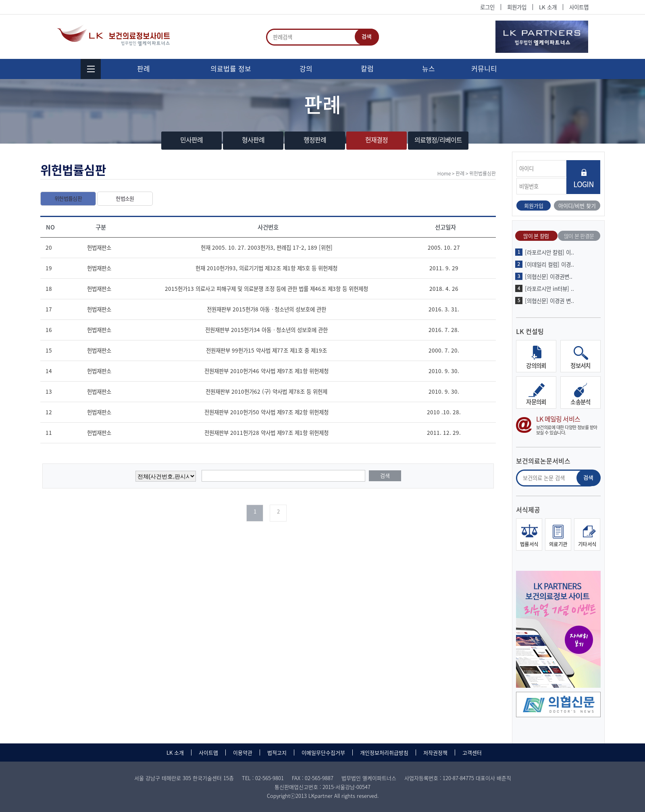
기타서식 (587, 544)
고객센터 (472, 753)
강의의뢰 (536, 365)
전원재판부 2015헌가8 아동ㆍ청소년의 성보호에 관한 (266, 309)
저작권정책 (435, 753)
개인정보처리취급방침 (384, 753)
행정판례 (315, 140)
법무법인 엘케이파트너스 (114, 35)
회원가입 (517, 7)
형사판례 (253, 140)
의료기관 (558, 544)
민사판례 (192, 140)
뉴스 (429, 68)
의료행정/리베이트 (438, 140)
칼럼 (367, 68)
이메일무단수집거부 (323, 753)
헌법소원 (125, 198)
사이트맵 (579, 7)
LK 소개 (548, 7)
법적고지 (277, 753)
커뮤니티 (484, 68)
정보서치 (580, 365)
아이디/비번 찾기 (577, 206)
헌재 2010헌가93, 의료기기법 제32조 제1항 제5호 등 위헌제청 (266, 268)
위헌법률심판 (68, 198)
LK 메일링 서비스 (558, 425)
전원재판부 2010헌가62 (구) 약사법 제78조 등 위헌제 (266, 391)
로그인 (487, 7)
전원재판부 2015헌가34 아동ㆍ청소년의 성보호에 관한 (266, 330)
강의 (306, 68)
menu (91, 69)
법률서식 (529, 544)
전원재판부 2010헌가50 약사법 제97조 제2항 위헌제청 (266, 412)
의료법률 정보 (231, 68)
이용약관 (243, 753)
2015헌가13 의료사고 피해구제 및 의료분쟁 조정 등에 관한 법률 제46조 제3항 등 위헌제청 (266, 288)
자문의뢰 (536, 402)
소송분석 (580, 402)
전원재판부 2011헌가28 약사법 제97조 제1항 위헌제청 (266, 432)
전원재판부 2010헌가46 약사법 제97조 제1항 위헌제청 (266, 371)
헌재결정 (377, 140)
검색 (367, 37)
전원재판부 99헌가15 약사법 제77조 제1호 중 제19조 (266, 350)
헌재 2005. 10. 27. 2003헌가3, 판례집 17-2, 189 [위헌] (267, 247)
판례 (144, 68)
